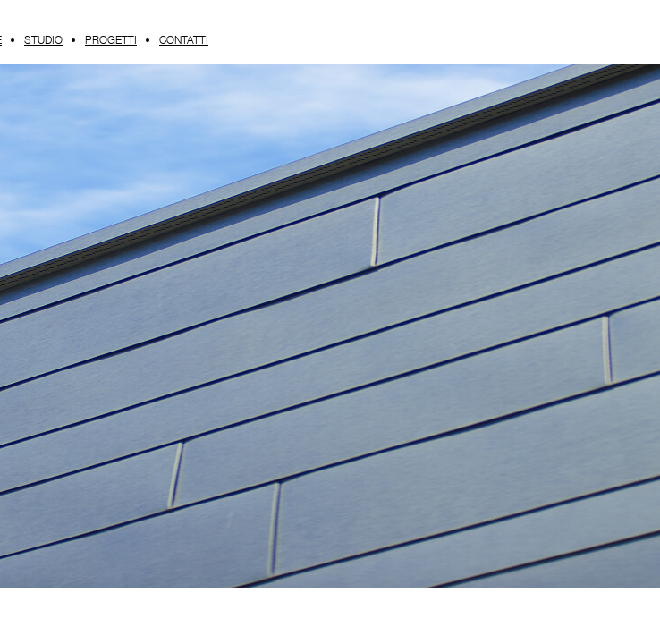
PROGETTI (111, 40)
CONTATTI (184, 40)
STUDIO (43, 40)
